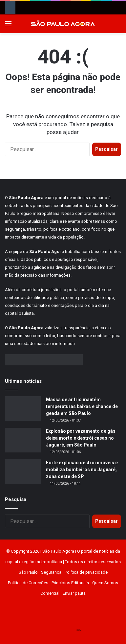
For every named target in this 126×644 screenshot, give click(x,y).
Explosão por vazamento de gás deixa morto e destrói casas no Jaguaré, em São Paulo (81, 438)
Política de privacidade (86, 572)
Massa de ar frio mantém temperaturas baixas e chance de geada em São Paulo (82, 406)
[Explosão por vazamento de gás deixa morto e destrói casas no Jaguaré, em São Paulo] (23, 440)
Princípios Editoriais (70, 583)
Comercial (50, 593)
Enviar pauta (74, 593)
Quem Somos (105, 583)
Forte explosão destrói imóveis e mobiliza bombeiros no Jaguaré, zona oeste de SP (82, 470)
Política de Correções (28, 583)
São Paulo (28, 572)
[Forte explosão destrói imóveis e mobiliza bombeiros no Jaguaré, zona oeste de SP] (23, 472)
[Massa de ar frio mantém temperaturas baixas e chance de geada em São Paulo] (23, 409)
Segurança (51, 572)
